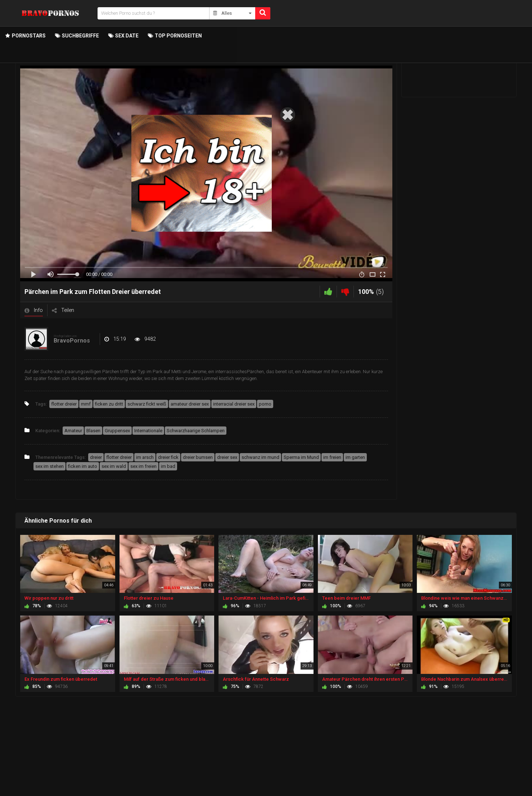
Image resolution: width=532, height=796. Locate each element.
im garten (355, 457)
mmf (86, 404)
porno (265, 404)
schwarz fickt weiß (147, 404)
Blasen (93, 431)
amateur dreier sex (190, 404)
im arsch (145, 457)
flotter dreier (64, 404)
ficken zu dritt (109, 404)
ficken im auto (83, 466)
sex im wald (114, 466)
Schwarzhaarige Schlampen (196, 431)
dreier (96, 457)
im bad (168, 466)
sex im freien (143, 466)
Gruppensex (117, 431)
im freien (332, 457)
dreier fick (168, 457)
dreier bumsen (198, 457)
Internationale (148, 431)
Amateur (73, 431)
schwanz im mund (260, 457)
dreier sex (227, 457)
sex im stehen (49, 466)
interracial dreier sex (234, 404)
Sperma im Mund (301, 457)
